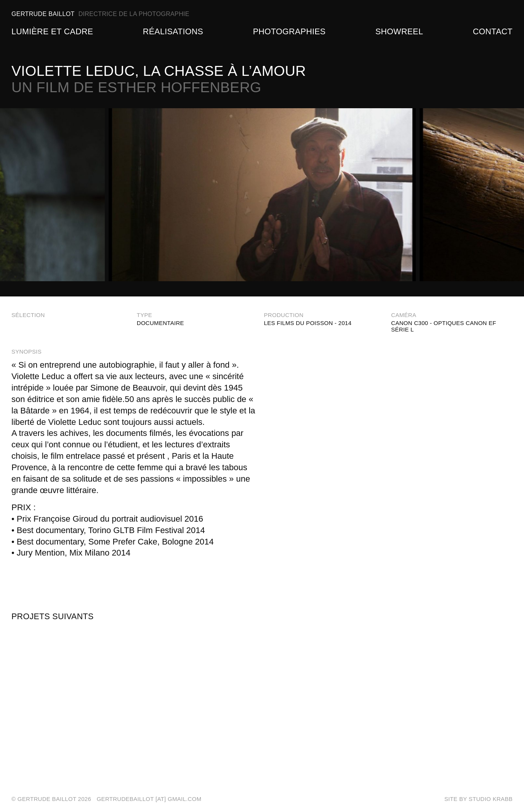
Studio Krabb (491, 799)
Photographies (289, 32)
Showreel (399, 32)
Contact (493, 32)
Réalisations (173, 32)
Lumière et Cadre (52, 32)
